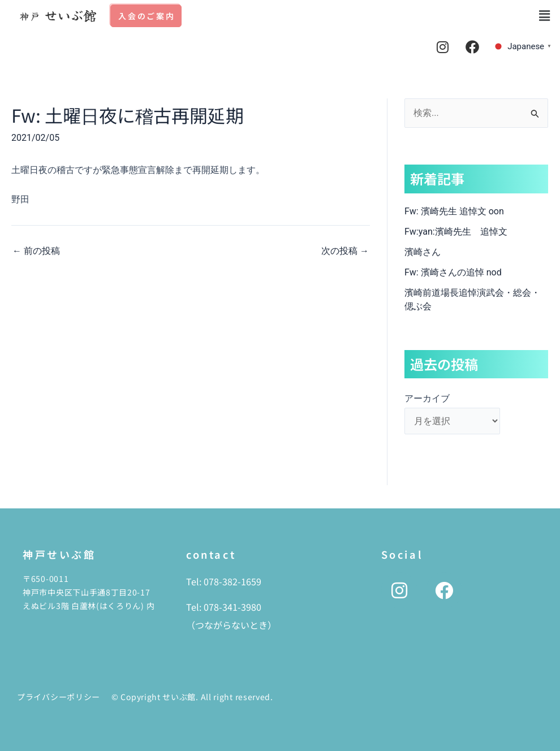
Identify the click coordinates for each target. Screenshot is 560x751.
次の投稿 (345, 251)
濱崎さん (423, 252)
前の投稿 (36, 251)
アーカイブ (427, 398)
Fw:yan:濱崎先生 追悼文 (456, 232)
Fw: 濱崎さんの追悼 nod (453, 272)
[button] (545, 16)
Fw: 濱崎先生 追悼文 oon (454, 211)
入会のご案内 (147, 16)
